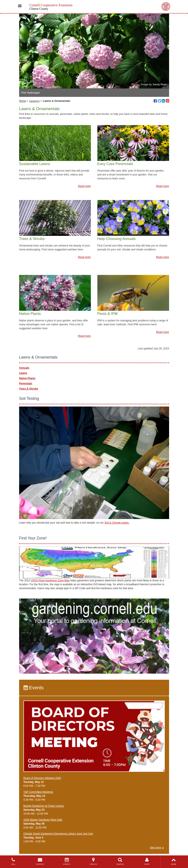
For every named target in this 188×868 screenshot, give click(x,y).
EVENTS (67, 861)
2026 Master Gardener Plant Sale (43, 820)
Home (23, 101)
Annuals (24, 368)
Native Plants (27, 378)
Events (34, 688)
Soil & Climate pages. (117, 523)
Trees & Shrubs (29, 389)
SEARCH (120, 861)
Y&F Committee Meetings (38, 792)
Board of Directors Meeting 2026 (42, 778)
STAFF (147, 861)
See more (155, 848)
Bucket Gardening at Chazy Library (44, 806)
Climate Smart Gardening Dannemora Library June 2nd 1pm (58, 834)
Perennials (26, 384)
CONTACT (40, 861)
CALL (13, 861)
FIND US (93, 861)
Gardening (35, 101)
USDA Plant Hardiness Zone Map (50, 580)
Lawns (23, 373)
